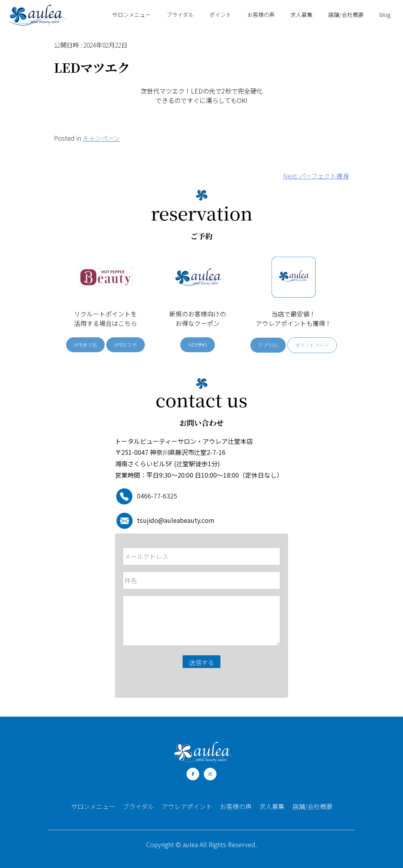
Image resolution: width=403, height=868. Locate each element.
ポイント (220, 15)
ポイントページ (312, 345)
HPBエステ (126, 345)
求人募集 (301, 15)
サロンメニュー (131, 15)
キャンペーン (101, 138)
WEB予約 (198, 345)
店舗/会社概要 (346, 15)
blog (385, 15)
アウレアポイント (187, 806)
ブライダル (180, 15)
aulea (190, 844)
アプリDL (268, 345)
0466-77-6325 (157, 496)
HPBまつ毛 (85, 345)
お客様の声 (261, 15)
